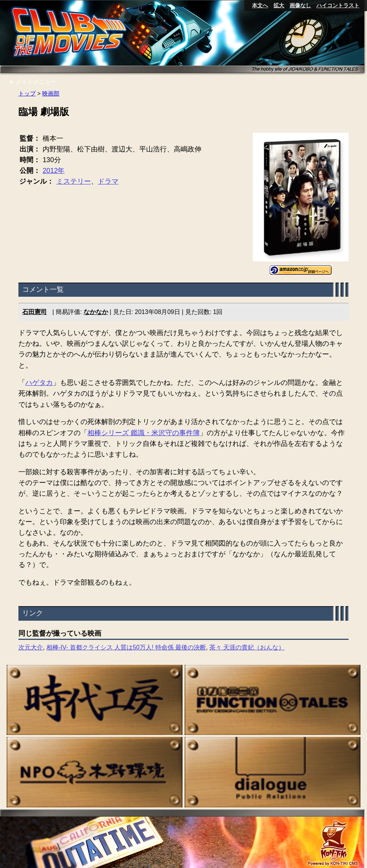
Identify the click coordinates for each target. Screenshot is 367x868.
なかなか (96, 312)
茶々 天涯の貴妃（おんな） (247, 648)
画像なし (300, 5)
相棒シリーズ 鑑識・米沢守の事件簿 (144, 433)
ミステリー (74, 182)
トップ (27, 93)
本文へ (260, 5)
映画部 (51, 93)
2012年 (53, 171)
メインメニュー (33, 81)
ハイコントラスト (338, 5)
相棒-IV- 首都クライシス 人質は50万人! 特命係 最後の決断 (126, 648)
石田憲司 (35, 312)
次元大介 (31, 648)
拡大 (279, 5)
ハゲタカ (39, 383)
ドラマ (108, 182)
